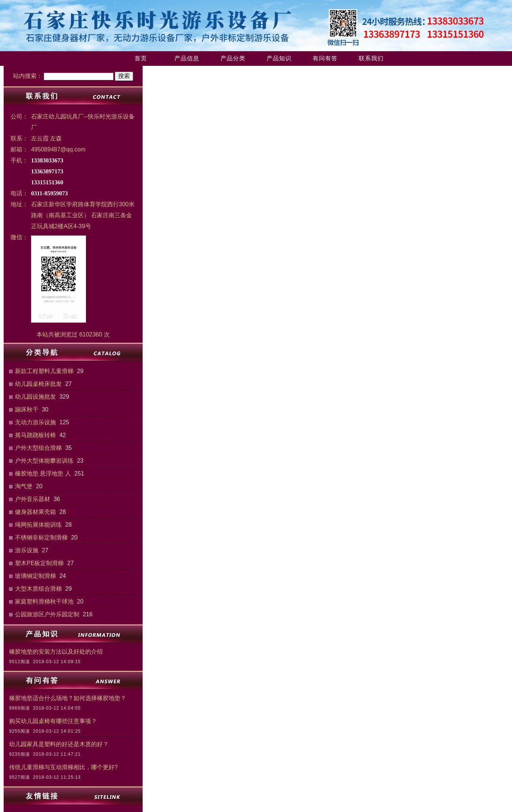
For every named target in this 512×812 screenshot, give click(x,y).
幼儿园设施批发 (35, 397)
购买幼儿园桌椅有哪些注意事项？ (53, 721)
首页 (141, 58)
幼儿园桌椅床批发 (38, 384)
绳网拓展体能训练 (38, 525)
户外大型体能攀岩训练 (44, 461)
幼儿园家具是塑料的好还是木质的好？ (59, 744)
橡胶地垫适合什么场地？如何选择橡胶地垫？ (68, 698)
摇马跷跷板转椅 (35, 435)
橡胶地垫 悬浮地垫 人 (43, 473)
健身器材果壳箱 (35, 512)
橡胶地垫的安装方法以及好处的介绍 (56, 652)
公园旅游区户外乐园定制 (47, 614)
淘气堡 (24, 486)
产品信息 (187, 58)
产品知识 (279, 58)
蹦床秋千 (27, 409)
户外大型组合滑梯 (38, 448)
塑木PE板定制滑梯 (39, 563)
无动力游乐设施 (35, 422)
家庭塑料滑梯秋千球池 (44, 602)
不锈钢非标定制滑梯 (41, 537)
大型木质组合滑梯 (38, 589)
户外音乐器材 (33, 499)
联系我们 (371, 58)
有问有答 (325, 58)
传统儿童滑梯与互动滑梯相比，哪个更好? (63, 767)
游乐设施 (27, 550)
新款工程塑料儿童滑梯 (44, 371)
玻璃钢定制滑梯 (35, 576)
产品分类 (233, 58)
